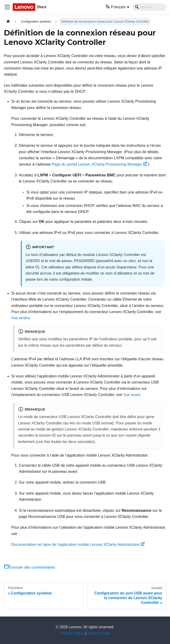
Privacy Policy (73, 633)
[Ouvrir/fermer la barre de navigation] (7, 7)
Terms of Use (98, 633)
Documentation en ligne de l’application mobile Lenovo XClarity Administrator (78, 545)
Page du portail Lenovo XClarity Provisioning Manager (99, 164)
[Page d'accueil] (8, 21)
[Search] (149, 7)
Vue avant (132, 395)
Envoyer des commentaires (29, 567)
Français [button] (115, 7)
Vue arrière (21, 318)
